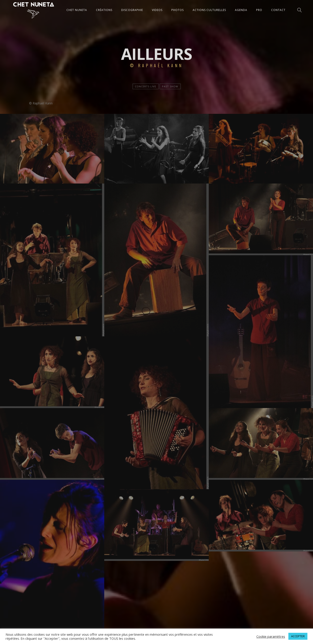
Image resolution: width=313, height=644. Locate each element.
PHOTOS (178, 10)
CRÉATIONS (104, 10)
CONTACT (278, 10)
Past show (170, 86)
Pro (259, 10)
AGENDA (241, 10)
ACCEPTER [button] (298, 636)
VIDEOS (157, 10)
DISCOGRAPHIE (132, 10)
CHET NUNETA (77, 10)
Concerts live (146, 86)
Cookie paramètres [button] (271, 636)
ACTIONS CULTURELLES (209, 10)
